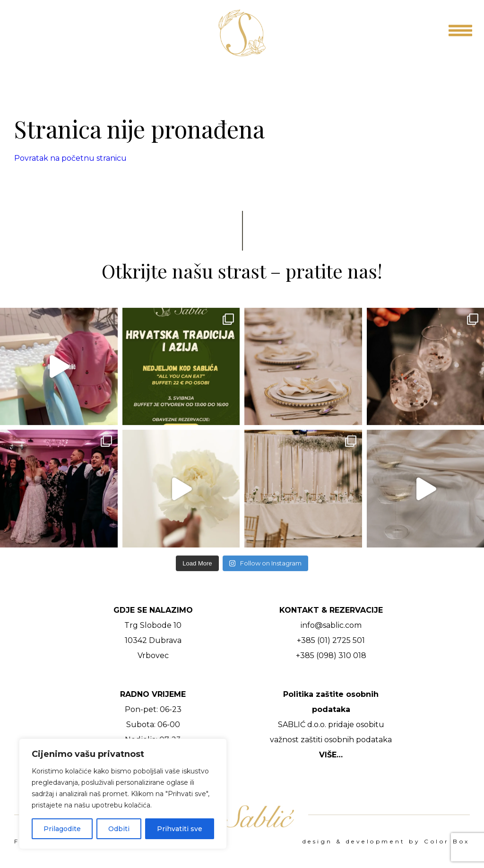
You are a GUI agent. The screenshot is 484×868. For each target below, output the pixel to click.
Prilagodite (62, 829)
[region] (123, 794)
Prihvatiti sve (180, 829)
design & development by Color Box (386, 842)
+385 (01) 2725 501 (331, 640)
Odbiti (119, 829)
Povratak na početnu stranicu (70, 158)
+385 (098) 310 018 (331, 655)
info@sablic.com (331, 625)
